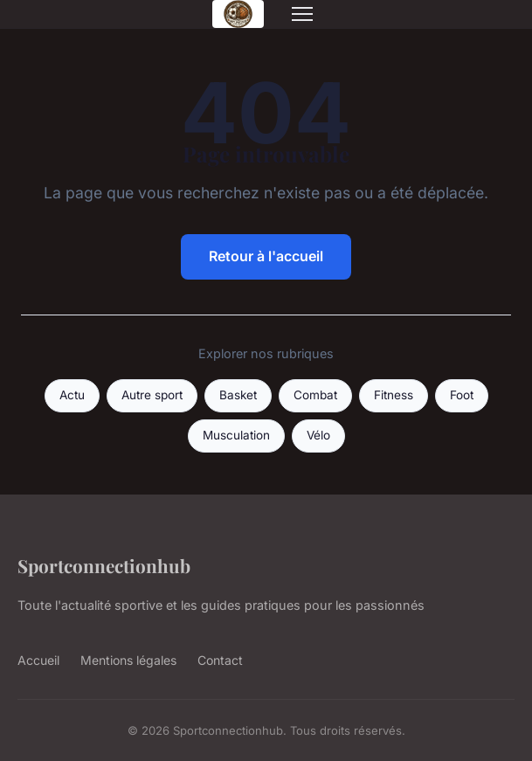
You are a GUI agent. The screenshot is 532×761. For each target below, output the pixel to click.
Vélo (318, 435)
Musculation (236, 435)
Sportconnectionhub (104, 565)
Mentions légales (128, 660)
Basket (238, 395)
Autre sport (152, 395)
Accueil (38, 660)
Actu (72, 395)
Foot (462, 395)
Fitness (394, 395)
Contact (220, 660)
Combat (315, 395)
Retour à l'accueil (266, 256)
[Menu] (302, 14)
